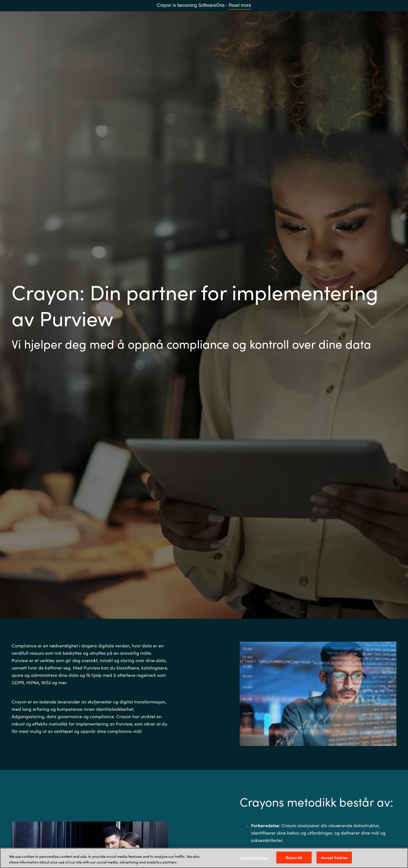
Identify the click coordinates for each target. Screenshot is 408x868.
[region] (204, 858)
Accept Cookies (334, 857)
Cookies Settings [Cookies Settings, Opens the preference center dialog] (254, 857)
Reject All (294, 857)
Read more (240, 5)
